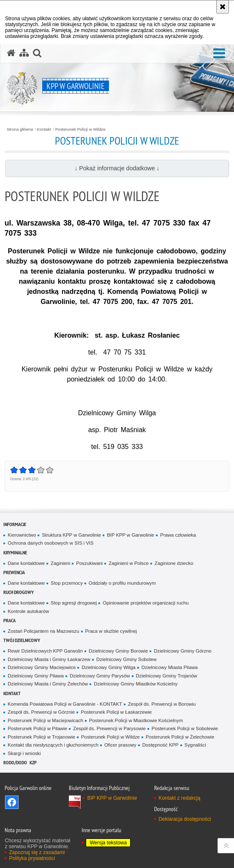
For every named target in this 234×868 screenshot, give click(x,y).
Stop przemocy (67, 583)
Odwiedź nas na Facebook (12, 802)
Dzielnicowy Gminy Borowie (118, 651)
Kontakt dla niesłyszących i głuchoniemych (53, 745)
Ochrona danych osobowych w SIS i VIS (50, 543)
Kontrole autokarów (28, 611)
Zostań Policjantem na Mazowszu (43, 631)
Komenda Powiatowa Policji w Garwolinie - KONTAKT (65, 704)
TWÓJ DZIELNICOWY (22, 640)
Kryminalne (15, 552)
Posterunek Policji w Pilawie (37, 728)
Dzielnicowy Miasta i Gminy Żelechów (48, 684)
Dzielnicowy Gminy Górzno (182, 651)
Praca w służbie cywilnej (111, 631)
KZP (33, 762)
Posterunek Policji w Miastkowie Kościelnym (136, 720)
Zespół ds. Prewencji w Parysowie (109, 728)
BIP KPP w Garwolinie (131, 535)
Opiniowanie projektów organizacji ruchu (146, 603)
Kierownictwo (22, 535)
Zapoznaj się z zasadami (37, 852)
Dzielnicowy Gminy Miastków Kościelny (136, 684)
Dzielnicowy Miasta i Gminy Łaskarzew (49, 659)
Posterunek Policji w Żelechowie (180, 737)
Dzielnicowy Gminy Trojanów (167, 676)
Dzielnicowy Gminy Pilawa (36, 676)
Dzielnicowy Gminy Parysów (100, 676)
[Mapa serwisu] (24, 53)
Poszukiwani (89, 563)
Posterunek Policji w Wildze (80, 129)
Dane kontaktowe (26, 563)
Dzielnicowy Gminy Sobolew (127, 659)
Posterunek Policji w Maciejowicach (45, 720)
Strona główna (20, 129)
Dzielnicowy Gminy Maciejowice (42, 667)
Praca (10, 620)
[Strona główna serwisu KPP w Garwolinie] (11, 53)
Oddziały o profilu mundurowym (122, 583)
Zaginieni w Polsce (129, 563)
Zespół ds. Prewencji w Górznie (41, 712)
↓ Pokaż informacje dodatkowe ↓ (117, 168)
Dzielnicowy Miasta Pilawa (170, 667)
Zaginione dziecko (174, 563)
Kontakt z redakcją (179, 798)
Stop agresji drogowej (74, 603)
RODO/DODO (15, 762)
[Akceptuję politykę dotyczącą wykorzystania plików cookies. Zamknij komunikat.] (223, 7)
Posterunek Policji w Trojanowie (41, 737)
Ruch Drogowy (19, 592)
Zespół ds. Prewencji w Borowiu (162, 704)
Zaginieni (60, 563)
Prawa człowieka (178, 535)
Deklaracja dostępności (185, 819)
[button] (219, 54)
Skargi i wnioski (24, 753)
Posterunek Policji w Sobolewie (185, 728)
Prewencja (14, 572)
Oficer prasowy (120, 745)
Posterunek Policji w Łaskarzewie (116, 712)
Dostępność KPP (161, 745)
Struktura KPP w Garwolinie (71, 535)
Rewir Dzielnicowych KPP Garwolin (45, 651)
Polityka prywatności (32, 858)
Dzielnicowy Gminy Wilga (109, 667)
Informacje (15, 524)
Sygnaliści (195, 745)
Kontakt (44, 129)
